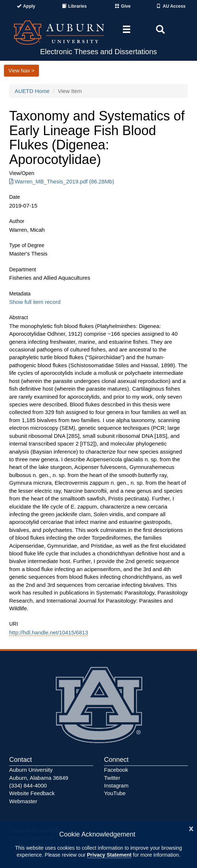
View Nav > (21, 71)
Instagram (116, 785)
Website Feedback (32, 793)
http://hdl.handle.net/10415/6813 (49, 632)
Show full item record (35, 302)
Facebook (116, 770)
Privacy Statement (109, 855)
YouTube (115, 793)
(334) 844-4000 (28, 785)
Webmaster (23, 801)
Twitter (112, 778)
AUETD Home (32, 91)
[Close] (191, 828)
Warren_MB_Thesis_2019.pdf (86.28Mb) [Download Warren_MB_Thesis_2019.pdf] (62, 181)
